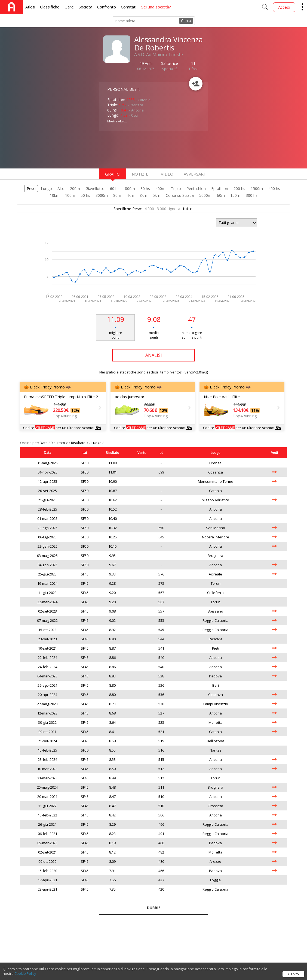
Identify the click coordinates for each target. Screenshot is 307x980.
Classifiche (50, 7)
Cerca (186, 21)
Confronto (107, 7)
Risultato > (60, 443)
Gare (69, 7)
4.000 (149, 209)
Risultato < (80, 443)
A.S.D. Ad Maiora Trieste (159, 55)
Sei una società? (156, 7)
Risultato (113, 453)
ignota (175, 209)
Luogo (97, 443)
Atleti (30, 7)
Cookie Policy (25, 977)
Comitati (129, 7)
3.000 (162, 209)
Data (44, 443)
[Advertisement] (143, 149)
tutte (188, 209)
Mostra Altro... (117, 121)
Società (85, 7)
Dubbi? (154, 908)
